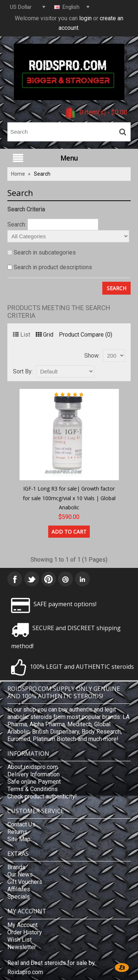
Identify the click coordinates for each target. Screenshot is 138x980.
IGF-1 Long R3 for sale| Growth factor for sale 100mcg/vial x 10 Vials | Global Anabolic (69, 498)
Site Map (19, 839)
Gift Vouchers (25, 882)
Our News (20, 874)
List (22, 335)
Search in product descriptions (53, 267)
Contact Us (21, 824)
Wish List (20, 940)
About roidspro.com (33, 767)
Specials (19, 897)
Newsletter (22, 947)
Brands (16, 867)
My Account (22, 925)
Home (18, 174)
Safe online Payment (34, 782)
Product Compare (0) (86, 335)
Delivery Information (33, 774)
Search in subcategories (45, 252)
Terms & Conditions (33, 789)
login (85, 18)
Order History (25, 932)
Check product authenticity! (42, 796)
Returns (17, 832)
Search (42, 174)
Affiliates (19, 889)
